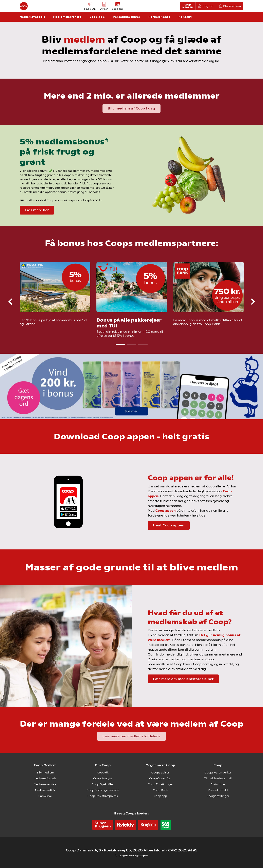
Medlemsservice (45, 784)
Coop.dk (103, 772)
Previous (14, 302)
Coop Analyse (103, 778)
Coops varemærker (218, 772)
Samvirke (45, 796)
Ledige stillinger (218, 796)
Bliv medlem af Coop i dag (131, 108)
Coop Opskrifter (103, 784)
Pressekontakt (218, 790)
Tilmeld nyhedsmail (218, 778)
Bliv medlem (230, 6)
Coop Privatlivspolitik (103, 796)
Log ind (206, 6)
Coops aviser (160, 772)
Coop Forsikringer (160, 784)
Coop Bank (160, 790)
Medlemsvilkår (45, 790)
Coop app (160, 796)
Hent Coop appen (169, 525)
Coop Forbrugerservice (103, 790)
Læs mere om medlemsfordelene (131, 736)
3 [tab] (143, 344)
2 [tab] (132, 344)
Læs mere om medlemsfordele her (183, 679)
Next (249, 302)
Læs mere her (37, 210)
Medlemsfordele (45, 778)
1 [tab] (120, 344)
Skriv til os (218, 784)
